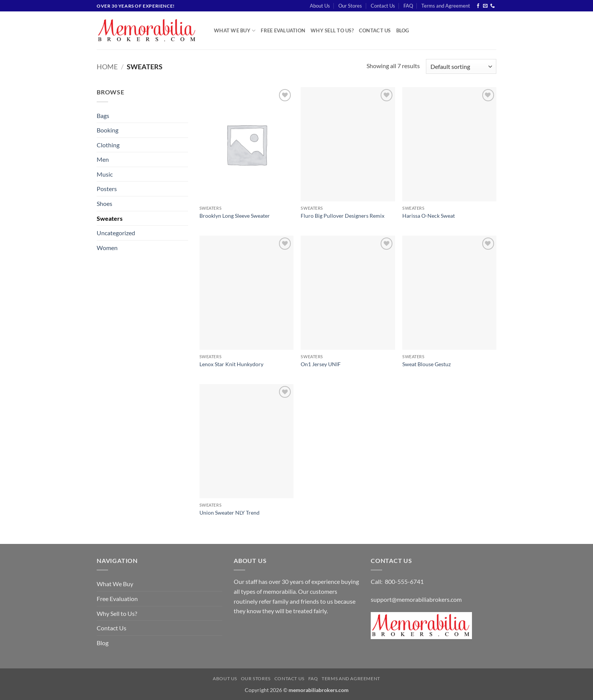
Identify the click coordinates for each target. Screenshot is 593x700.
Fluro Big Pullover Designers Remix (343, 216)
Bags (103, 116)
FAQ (408, 6)
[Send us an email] (485, 6)
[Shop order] (461, 66)
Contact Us (383, 6)
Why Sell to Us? (332, 30)
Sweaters (110, 218)
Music (105, 174)
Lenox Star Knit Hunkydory (231, 364)
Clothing (108, 145)
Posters (107, 189)
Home (107, 67)
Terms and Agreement (446, 6)
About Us (320, 6)
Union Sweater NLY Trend (230, 513)
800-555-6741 (404, 581)
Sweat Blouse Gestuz (426, 364)
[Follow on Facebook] (478, 6)
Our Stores (350, 6)
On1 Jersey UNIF (321, 364)
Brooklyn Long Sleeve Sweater (235, 216)
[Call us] (493, 6)
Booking (108, 130)
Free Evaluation (283, 30)
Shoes (104, 203)
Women (107, 248)
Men (103, 159)
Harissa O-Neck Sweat (429, 216)
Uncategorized (116, 233)
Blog (403, 30)
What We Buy (235, 31)
